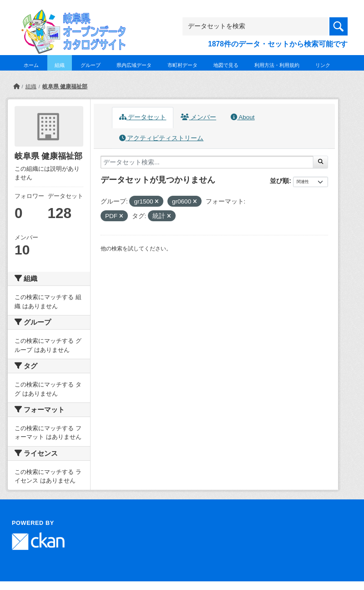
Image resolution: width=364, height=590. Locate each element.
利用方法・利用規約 (277, 65)
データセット (143, 117)
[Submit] (321, 162)
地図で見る (226, 65)
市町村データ (182, 65)
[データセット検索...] (207, 162)
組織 (60, 65)
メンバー (198, 117)
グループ (91, 65)
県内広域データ (134, 65)
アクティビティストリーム (162, 138)
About (243, 117)
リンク (323, 65)
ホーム (31, 65)
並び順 (279, 181)
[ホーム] (16, 86)
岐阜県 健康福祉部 (65, 86)
